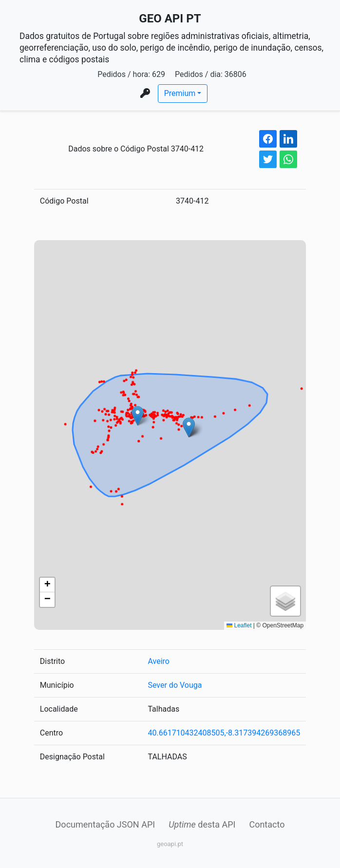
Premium (180, 93)
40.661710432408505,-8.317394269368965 (224, 733)
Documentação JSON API (105, 824)
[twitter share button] (268, 159)
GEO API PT (170, 19)
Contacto (267, 824)
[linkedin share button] (288, 139)
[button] (138, 416)
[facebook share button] (268, 139)
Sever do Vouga (175, 685)
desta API (202, 824)
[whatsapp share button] (288, 159)
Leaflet (239, 625)
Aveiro (158, 661)
